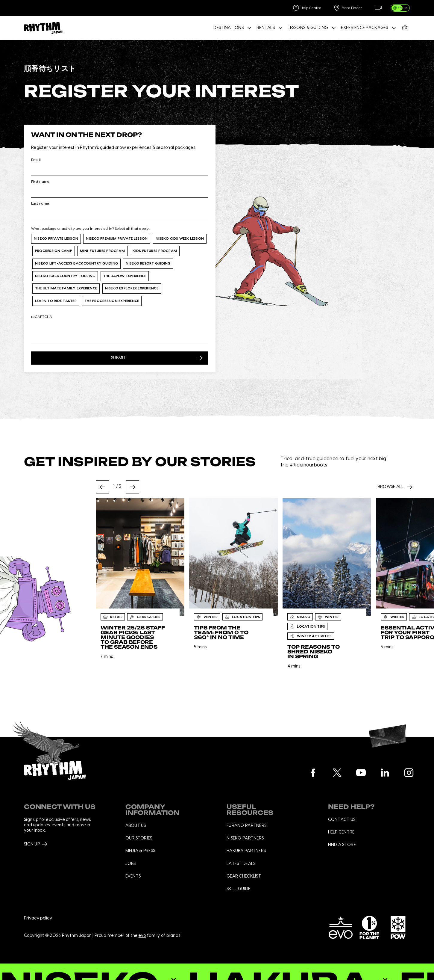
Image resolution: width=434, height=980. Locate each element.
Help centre (341, 832)
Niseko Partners (245, 838)
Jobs (131, 864)
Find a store (342, 845)
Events (133, 876)
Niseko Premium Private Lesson (117, 238)
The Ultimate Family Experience (66, 288)
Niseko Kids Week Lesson (180, 238)
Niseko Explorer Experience (132, 288)
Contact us (342, 820)
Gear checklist (244, 876)
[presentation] (77, 332)
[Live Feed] (378, 8)
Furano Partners (246, 826)
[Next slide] (133, 487)
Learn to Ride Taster (56, 301)
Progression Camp (54, 251)
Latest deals (241, 864)
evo (142, 936)
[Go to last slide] (102, 487)
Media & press (140, 851)
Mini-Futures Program (102, 251)
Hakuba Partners (246, 851)
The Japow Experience (125, 276)
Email (36, 160)
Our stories (139, 838)
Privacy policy (38, 918)
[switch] (400, 8)
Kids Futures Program (155, 251)
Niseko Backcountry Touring (65, 276)
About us (136, 826)
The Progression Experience (112, 301)
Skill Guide (238, 889)
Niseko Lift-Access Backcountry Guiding (76, 263)
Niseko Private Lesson (56, 238)
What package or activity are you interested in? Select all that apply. (90, 229)
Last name (40, 203)
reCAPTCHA (42, 317)
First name (40, 182)
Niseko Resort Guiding (148, 263)
